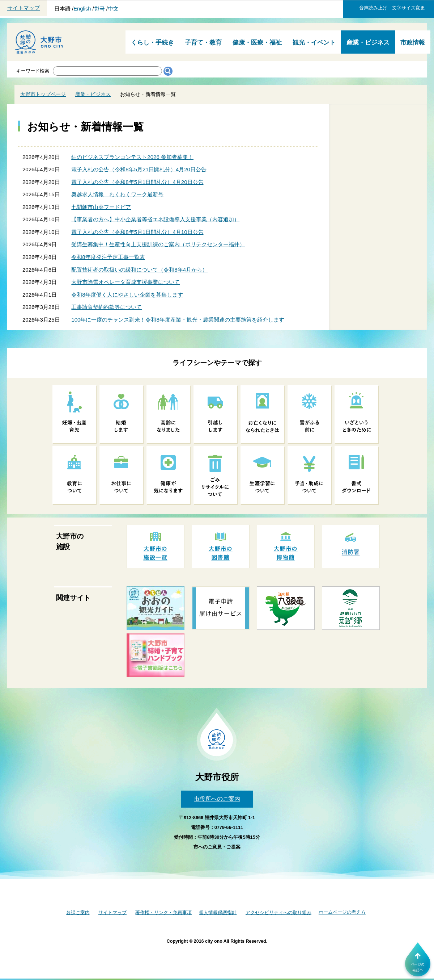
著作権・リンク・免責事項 (163, 912)
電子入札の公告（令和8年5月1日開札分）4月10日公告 (137, 232)
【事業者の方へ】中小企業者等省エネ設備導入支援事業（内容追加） (155, 219)
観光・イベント (314, 43)
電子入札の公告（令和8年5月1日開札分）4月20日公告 (137, 182)
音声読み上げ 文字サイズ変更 (392, 8)
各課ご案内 (78, 912)
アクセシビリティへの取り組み (278, 912)
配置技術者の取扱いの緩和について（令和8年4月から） (139, 270)
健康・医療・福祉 (257, 43)
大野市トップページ (43, 94)
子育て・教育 (203, 43)
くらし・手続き (152, 43)
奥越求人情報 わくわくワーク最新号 (117, 194)
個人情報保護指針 (218, 912)
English (82, 9)
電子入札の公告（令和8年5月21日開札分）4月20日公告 (139, 169)
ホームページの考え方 (342, 912)
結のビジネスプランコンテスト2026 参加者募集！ (132, 157)
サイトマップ (24, 8)
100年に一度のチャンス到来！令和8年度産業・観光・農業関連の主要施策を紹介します (178, 320)
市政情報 (413, 43)
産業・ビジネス (368, 43)
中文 (113, 9)
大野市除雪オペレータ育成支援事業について (125, 282)
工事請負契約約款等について (107, 307)
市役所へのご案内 (217, 799)
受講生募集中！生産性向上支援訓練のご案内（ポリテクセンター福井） (158, 244)
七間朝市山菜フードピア (101, 207)
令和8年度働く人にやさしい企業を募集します (127, 295)
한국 (99, 9)
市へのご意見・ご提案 (217, 847)
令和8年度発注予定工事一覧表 (108, 257)
